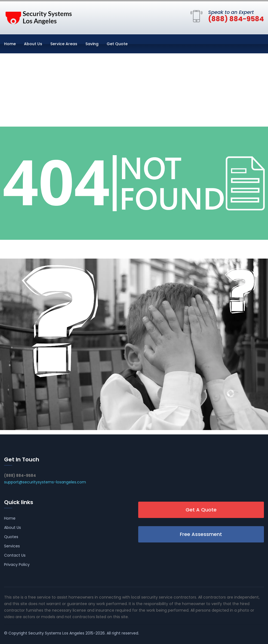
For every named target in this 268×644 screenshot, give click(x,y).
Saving (92, 44)
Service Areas (64, 44)
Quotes (11, 537)
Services (12, 546)
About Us (33, 44)
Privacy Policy (17, 565)
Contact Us (15, 555)
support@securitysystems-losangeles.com (45, 482)
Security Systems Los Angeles (56, 633)
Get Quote (117, 44)
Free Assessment (201, 534)
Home (10, 44)
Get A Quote (201, 510)
